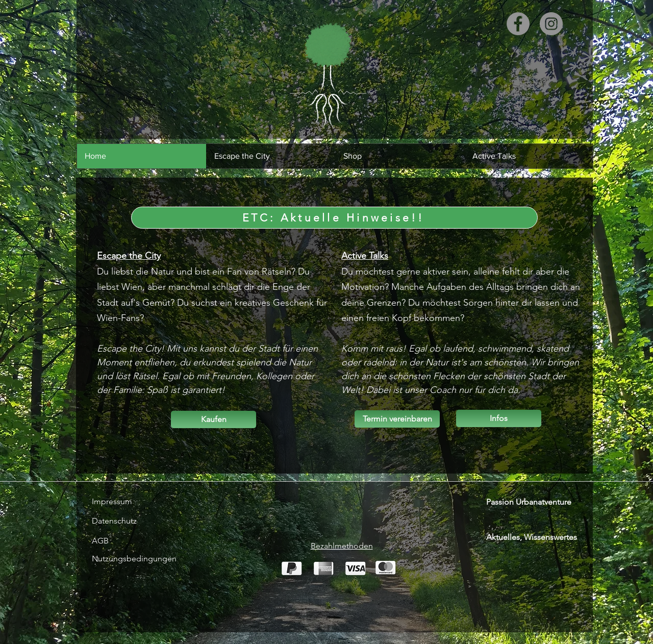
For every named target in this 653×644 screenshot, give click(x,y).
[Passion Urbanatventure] (535, 502)
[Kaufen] (214, 419)
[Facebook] (518, 24)
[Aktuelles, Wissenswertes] (538, 537)
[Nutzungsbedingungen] (134, 559)
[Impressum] (119, 502)
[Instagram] (551, 24)
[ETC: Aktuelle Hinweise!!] (334, 218)
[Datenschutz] (119, 521)
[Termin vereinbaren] (397, 419)
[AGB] (172, 541)
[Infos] (499, 418)
